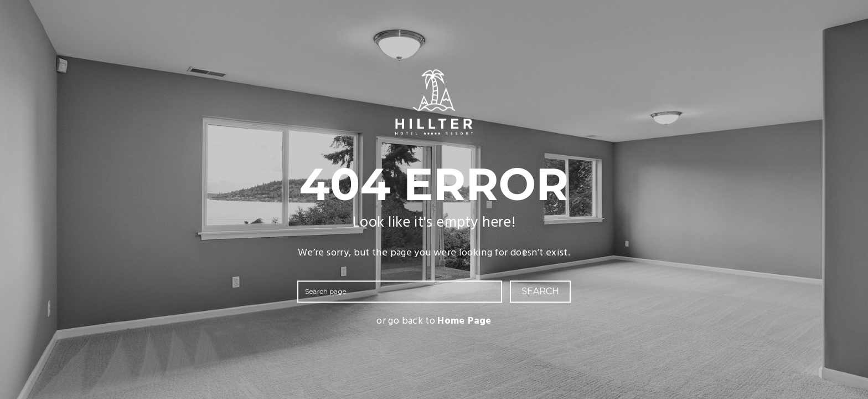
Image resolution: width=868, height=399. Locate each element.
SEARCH (540, 292)
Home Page (464, 322)
